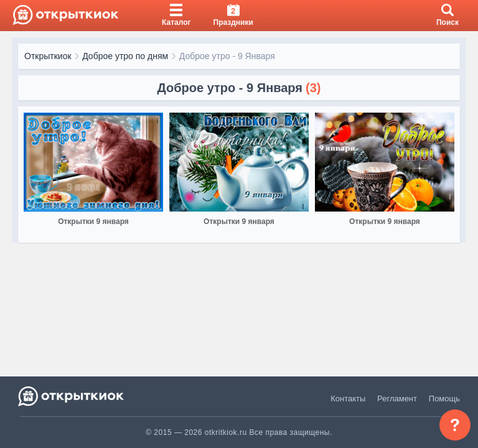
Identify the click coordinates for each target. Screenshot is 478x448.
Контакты (348, 399)
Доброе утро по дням (125, 56)
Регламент (397, 399)
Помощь (444, 399)
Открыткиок (48, 56)
